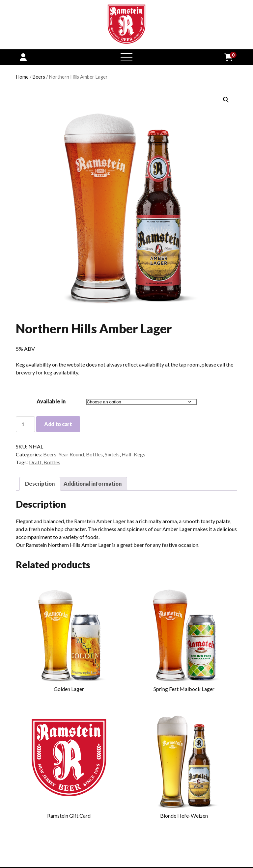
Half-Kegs (133, 454)
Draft (35, 462)
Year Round (71, 454)
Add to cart (58, 424)
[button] (226, 100)
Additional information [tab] (93, 484)
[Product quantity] (25, 424)
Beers (39, 77)
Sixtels (112, 454)
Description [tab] (40, 484)
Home (22, 77)
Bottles (94, 454)
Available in (51, 401)
